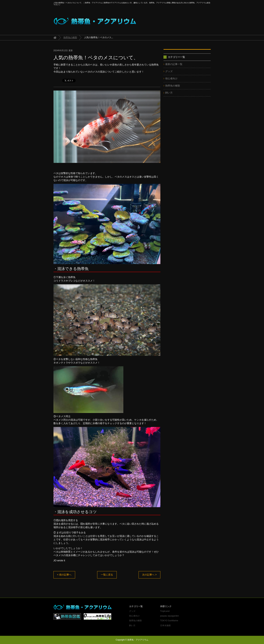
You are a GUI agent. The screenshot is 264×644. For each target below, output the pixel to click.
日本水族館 (165, 625)
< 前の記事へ (64, 575)
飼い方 (169, 93)
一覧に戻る (107, 575)
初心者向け (171, 78)
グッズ (169, 71)
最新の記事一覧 (174, 64)
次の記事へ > (149, 575)
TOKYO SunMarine (169, 621)
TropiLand (165, 611)
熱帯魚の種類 (70, 37)
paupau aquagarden (170, 616)
